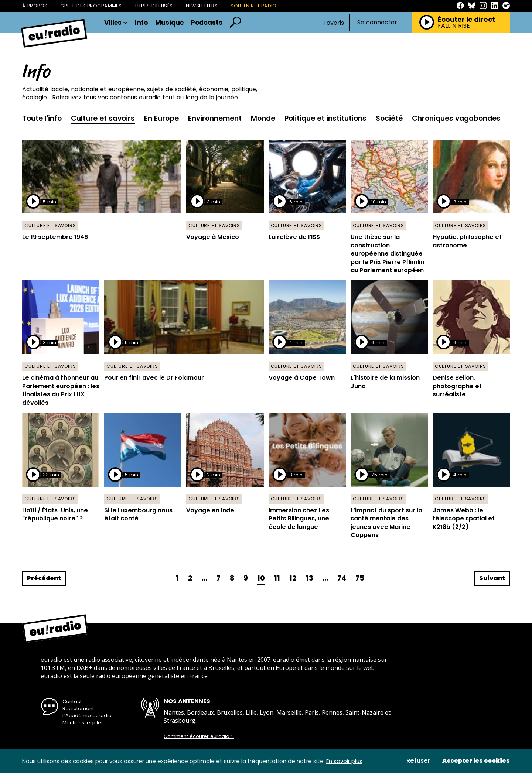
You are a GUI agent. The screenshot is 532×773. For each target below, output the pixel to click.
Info (141, 23)
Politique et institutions (325, 118)
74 (342, 578)
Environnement (215, 118)
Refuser (418, 761)
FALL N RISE (454, 26)
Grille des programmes (91, 6)
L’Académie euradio (87, 716)
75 (360, 578)
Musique (169, 23)
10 (261, 578)
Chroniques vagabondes (456, 118)
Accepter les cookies (476, 761)
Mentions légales (83, 723)
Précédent (44, 578)
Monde (263, 118)
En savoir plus (344, 761)
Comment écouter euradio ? (199, 736)
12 (293, 578)
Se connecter (377, 23)
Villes (116, 23)
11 (277, 578)
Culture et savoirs (103, 118)
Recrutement (78, 709)
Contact (72, 702)
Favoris (334, 23)
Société (389, 118)
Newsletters (202, 6)
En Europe (161, 118)
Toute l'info (42, 118)
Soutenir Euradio (254, 6)
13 (310, 578)
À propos (35, 6)
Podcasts (207, 23)
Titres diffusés (154, 6)
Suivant (492, 578)
